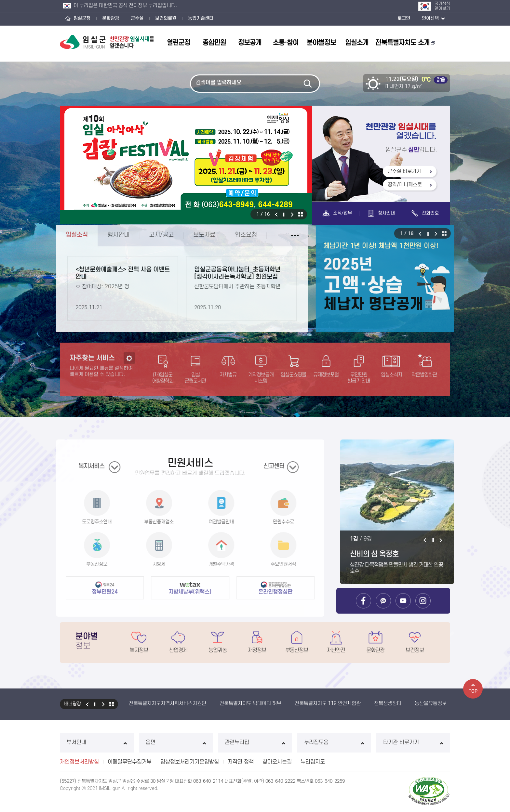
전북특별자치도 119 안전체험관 (328, 703)
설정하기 (129, 370)
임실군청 (82, 18)
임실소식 (65, 235)
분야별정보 (321, 43)
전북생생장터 (388, 703)
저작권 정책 (241, 762)
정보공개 (250, 43)
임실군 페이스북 (363, 610)
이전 (276, 214)
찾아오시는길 (277, 762)
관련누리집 (255, 742)
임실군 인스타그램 (423, 610)
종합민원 (214, 43)
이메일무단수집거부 (130, 762)
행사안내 (107, 235)
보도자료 (193, 235)
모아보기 (301, 214)
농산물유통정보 (431, 703)
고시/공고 (150, 235)
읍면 (176, 742)
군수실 (137, 18)
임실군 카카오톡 (383, 610)
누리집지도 (313, 762)
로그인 (404, 18)
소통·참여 (286, 43)
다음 (292, 214)
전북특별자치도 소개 (405, 43)
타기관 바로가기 (413, 742)
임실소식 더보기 (283, 236)
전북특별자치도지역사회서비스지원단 (168, 703)
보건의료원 (166, 18)
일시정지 (284, 214)
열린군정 (179, 43)
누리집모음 (334, 742)
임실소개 (357, 43)
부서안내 (97, 742)
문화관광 (111, 18)
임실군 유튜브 (403, 610)
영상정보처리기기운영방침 (190, 762)
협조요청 (234, 235)
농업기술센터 (201, 18)
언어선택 (433, 19)
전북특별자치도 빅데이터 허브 (250, 703)
